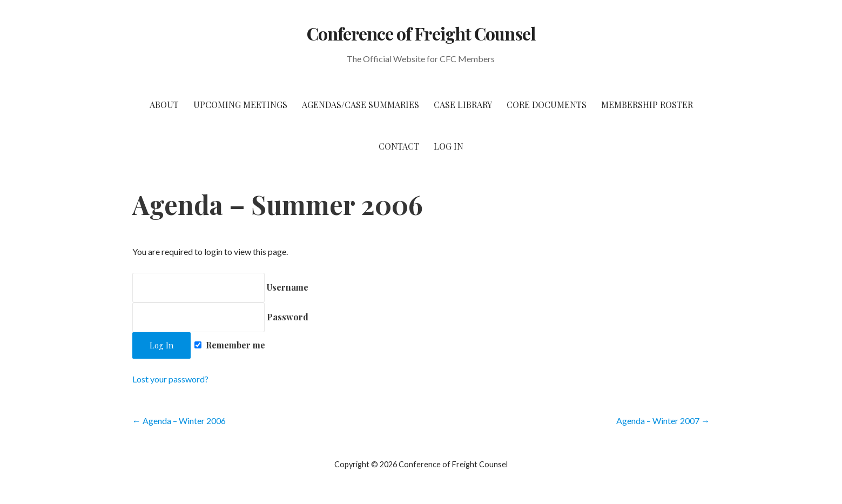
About (164, 105)
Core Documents (547, 105)
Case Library (463, 105)
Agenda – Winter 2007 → (663, 421)
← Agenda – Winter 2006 (179, 421)
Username (220, 287)
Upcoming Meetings (240, 105)
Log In (449, 146)
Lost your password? (170, 379)
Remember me (230, 345)
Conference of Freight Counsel (421, 33)
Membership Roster (647, 105)
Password (220, 317)
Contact (399, 146)
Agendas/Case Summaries (361, 105)
